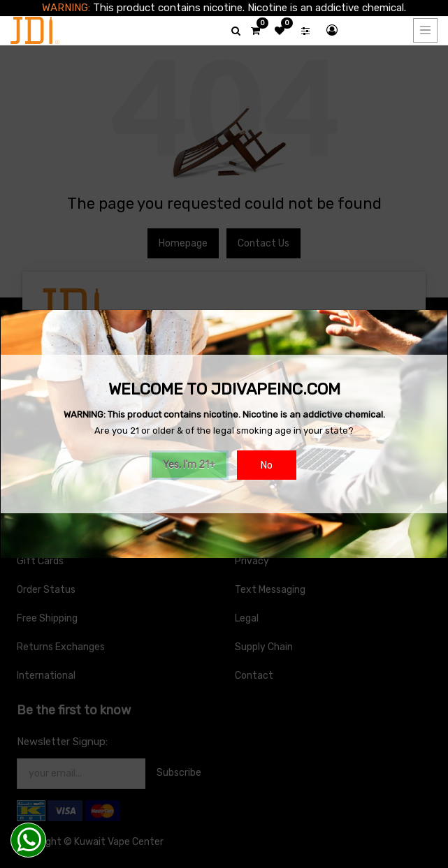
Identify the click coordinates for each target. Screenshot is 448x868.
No (267, 465)
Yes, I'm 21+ (189, 465)
